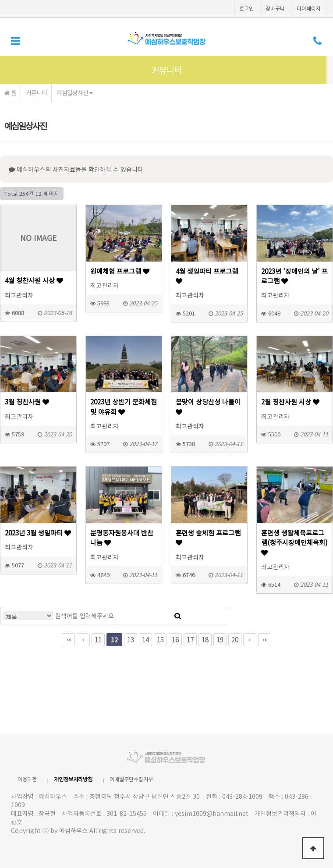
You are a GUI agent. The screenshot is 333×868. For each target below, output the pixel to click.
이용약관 (27, 779)
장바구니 (275, 8)
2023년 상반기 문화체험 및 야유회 (124, 407)
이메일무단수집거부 (131, 779)
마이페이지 (309, 8)
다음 (250, 640)
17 (190, 639)
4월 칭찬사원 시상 (34, 280)
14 (145, 639)
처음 (68, 640)
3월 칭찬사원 (27, 402)
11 (98, 639)
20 (235, 639)
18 (205, 639)
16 (175, 639)
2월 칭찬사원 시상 (290, 402)
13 (131, 639)
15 (160, 639)
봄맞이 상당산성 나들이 (208, 406)
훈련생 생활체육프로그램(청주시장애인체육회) (294, 542)
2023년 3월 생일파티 (38, 533)
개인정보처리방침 (73, 779)
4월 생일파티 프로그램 (207, 276)
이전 (83, 640)
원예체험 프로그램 (120, 271)
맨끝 (265, 640)
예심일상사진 (74, 92)
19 (220, 639)
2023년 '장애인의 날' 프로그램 (294, 276)
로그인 (246, 8)
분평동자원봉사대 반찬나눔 (122, 538)
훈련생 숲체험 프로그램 (208, 537)
